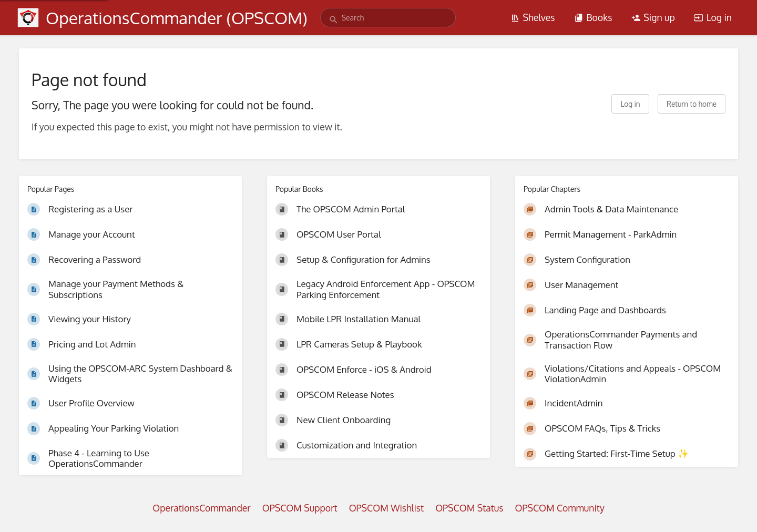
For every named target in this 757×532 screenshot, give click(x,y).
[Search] (334, 20)
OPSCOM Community (559, 508)
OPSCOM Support (300, 508)
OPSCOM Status (469, 508)
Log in (713, 17)
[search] (388, 18)
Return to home (692, 104)
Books (593, 17)
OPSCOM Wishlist (387, 508)
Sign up (653, 17)
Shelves (533, 17)
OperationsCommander (201, 508)
